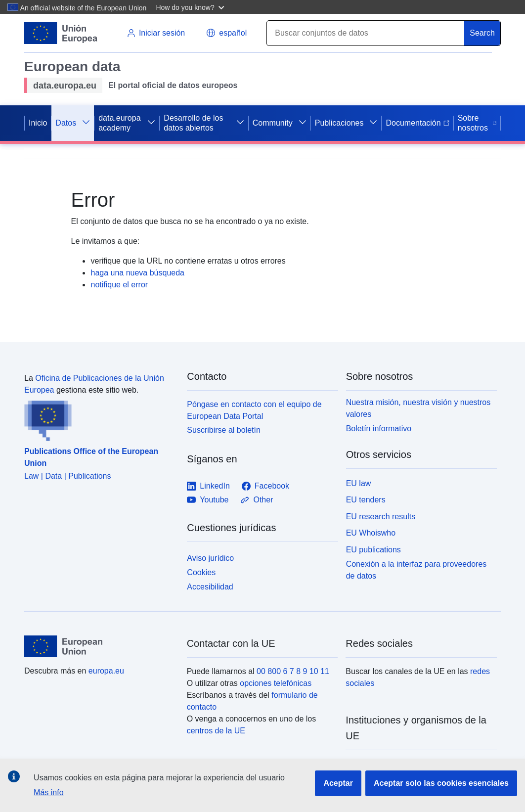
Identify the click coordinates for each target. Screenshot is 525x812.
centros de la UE (216, 731)
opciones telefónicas (276, 683)
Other (257, 500)
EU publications (373, 550)
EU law (359, 483)
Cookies (201, 572)
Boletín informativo (379, 429)
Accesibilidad (210, 587)
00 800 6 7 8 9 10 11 (293, 671)
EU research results (381, 517)
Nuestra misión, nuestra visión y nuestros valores (418, 408)
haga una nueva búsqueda (137, 273)
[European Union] (100, 646)
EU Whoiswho (371, 533)
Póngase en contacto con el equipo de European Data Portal (254, 410)
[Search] (366, 33)
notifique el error (119, 285)
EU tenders (366, 500)
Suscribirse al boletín (224, 430)
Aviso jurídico (210, 558)
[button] (191, 7)
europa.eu (106, 671)
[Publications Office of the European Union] (100, 419)
